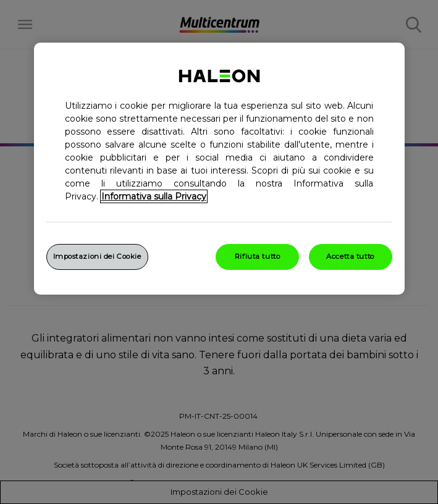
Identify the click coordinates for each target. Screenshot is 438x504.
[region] (219, 169)
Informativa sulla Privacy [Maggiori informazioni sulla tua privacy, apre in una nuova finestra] (154, 196)
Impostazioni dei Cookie (97, 256)
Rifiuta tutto (257, 256)
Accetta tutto (350, 256)
